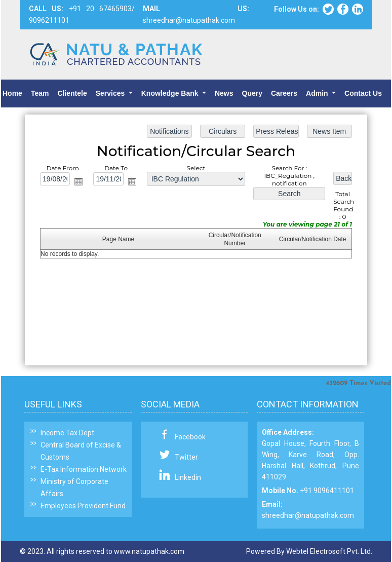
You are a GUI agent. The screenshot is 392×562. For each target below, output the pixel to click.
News (224, 93)
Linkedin (188, 477)
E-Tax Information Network (84, 469)
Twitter (186, 457)
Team (40, 93)
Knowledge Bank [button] (171, 93)
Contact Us (363, 93)
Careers (284, 93)
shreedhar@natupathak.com (308, 515)
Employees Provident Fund (83, 506)
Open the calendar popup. (80, 182)
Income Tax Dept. (68, 433)
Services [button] (111, 93)
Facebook (190, 437)
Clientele (72, 93)
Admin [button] (318, 93)
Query (252, 93)
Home (12, 93)
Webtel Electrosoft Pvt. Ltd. (329, 551)
